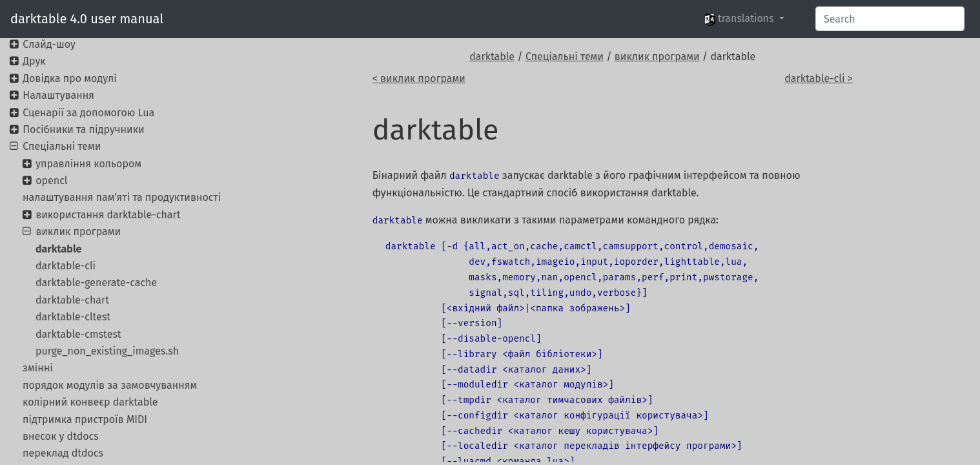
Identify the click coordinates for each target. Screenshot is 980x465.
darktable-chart (72, 300)
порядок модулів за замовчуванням (110, 385)
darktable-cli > (818, 78)
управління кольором (88, 164)
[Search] (890, 19)
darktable (492, 57)
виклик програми (657, 57)
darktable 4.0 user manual (87, 19)
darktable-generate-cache (96, 283)
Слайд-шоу (49, 44)
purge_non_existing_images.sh (107, 351)
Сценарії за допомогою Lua (88, 113)
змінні (38, 368)
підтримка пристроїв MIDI (85, 419)
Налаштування (58, 95)
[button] (744, 19)
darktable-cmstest (78, 334)
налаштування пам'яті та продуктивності (122, 197)
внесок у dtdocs (61, 436)
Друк (34, 61)
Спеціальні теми (565, 57)
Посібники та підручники (83, 129)
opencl (51, 181)
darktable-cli (66, 266)
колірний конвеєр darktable (90, 402)
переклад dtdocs (63, 453)
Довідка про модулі (69, 78)
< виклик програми (419, 78)
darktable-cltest (73, 317)
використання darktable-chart (108, 215)
